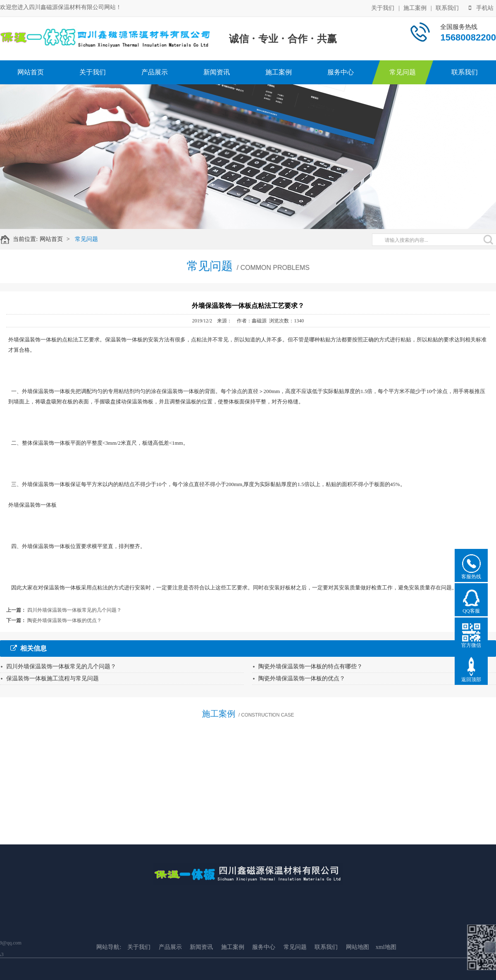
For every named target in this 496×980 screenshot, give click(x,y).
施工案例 (415, 7)
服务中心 (341, 72)
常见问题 (403, 72)
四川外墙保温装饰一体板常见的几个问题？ (74, 610)
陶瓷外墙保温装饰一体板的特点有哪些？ (310, 666)
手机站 (481, 7)
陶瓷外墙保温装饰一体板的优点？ (64, 620)
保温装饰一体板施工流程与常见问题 (52, 678)
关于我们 (383, 7)
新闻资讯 (217, 72)
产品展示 (155, 72)
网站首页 (31, 72)
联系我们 (447, 7)
